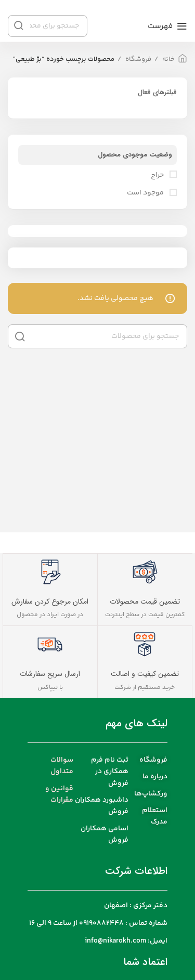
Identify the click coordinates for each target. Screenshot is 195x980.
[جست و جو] (97, 336)
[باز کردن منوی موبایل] (167, 26)
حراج (158, 176)
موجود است (146, 193)
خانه (168, 59)
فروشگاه (138, 59)
